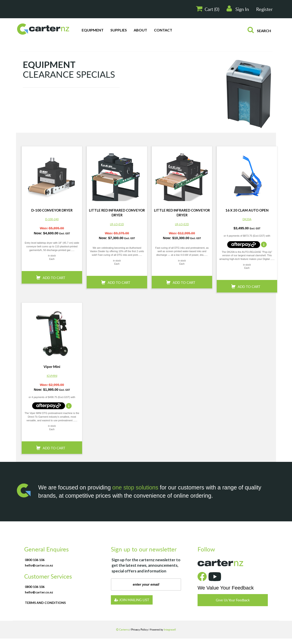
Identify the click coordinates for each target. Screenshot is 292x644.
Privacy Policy (140, 629)
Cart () (208, 9)
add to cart (54, 278)
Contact (163, 30)
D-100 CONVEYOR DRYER (52, 210)
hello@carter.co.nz (39, 565)
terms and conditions (45, 603)
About (140, 30)
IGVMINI (52, 376)
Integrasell (170, 629)
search (259, 30)
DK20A (247, 219)
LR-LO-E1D (117, 224)
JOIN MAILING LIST (132, 600)
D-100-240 (52, 219)
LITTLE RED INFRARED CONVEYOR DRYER (117, 213)
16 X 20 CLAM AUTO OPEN (247, 210)
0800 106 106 (35, 560)
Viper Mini (52, 367)
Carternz (123, 629)
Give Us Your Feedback (233, 600)
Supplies (119, 30)
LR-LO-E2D (182, 224)
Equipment (93, 30)
